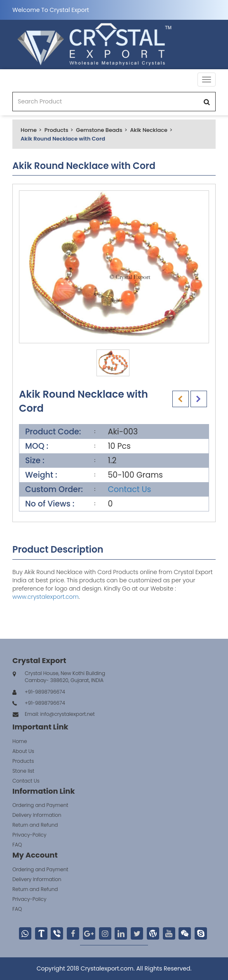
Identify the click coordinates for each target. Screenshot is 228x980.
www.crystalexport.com (46, 597)
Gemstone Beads (99, 130)
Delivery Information (37, 815)
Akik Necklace (149, 130)
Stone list (23, 771)
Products (56, 130)
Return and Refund (35, 825)
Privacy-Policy (29, 835)
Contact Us (129, 489)
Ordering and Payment (40, 805)
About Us (23, 751)
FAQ (17, 845)
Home (29, 130)
